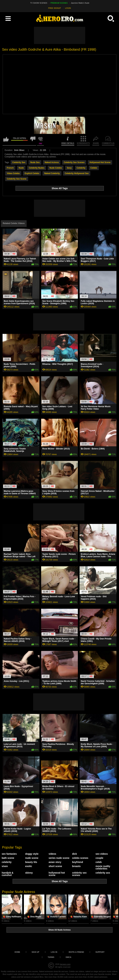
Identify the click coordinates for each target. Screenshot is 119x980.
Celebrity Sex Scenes (74, 162)
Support (100, 952)
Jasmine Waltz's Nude (80, 3)
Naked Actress (52, 162)
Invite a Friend (76, 952)
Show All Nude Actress (59, 930)
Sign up (35, 952)
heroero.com (65, 964)
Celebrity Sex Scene (17, 179)
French (10, 168)
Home (17, 952)
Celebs (94, 168)
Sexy (69, 168)
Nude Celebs (56, 168)
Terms (51, 957)
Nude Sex (35, 162)
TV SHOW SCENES (39, 3)
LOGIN (68, 8)
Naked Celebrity (52, 173)
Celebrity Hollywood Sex (77, 173)
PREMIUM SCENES (59, 3)
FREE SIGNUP (55, 8)
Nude (21, 168)
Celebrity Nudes (37, 168)
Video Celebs (13, 173)
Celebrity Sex (19, 162)
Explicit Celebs (32, 173)
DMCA (69, 957)
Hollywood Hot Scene (100, 162)
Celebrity (81, 168)
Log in (54, 952)
